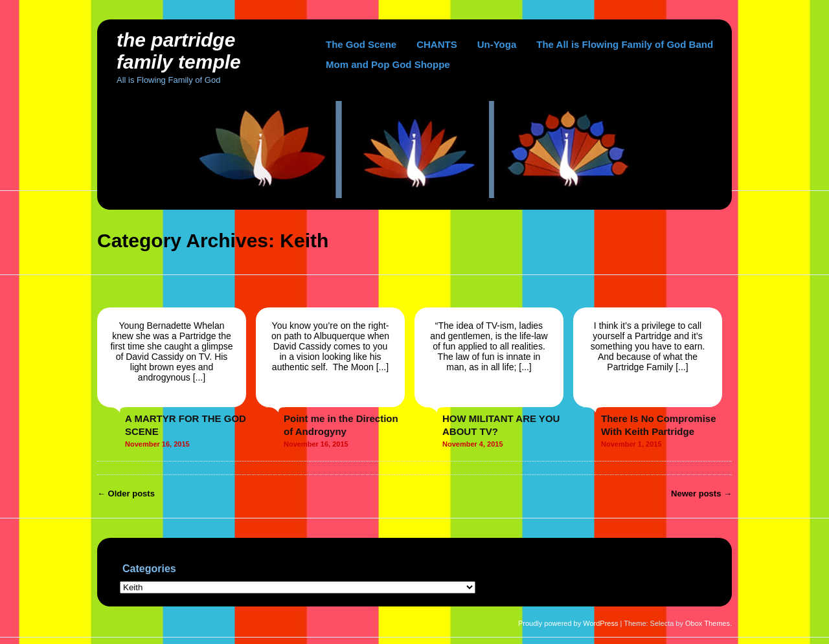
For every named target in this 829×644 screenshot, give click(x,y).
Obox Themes (708, 623)
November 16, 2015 (157, 444)
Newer (701, 494)
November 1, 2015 (631, 444)
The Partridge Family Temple (179, 51)
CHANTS (437, 44)
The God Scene (361, 44)
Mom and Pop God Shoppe (388, 64)
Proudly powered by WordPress (568, 623)
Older (126, 494)
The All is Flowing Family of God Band (625, 44)
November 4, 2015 (473, 444)
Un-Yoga (497, 44)
